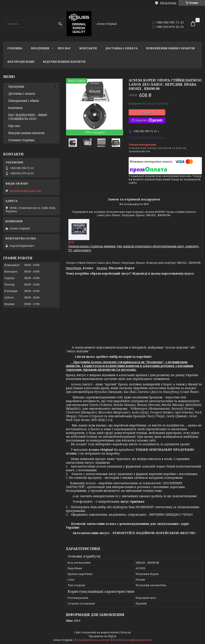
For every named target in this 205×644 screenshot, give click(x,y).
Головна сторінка (21, 140)
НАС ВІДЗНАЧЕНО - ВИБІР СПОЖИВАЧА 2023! (28, 117)
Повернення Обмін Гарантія (170, 48)
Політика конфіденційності (133, 640)
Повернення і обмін (24, 101)
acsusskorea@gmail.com (25, 191)
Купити (149, 112)
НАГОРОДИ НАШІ (21, 62)
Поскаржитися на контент (93, 640)
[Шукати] (60, 24)
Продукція (40, 48)
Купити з (149, 120)
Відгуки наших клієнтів (64, 62)
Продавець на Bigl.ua (102, 636)
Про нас (64, 48)
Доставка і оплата (121, 48)
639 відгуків (168, 3)
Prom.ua (126, 632)
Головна (15, 48)
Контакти (88, 48)
